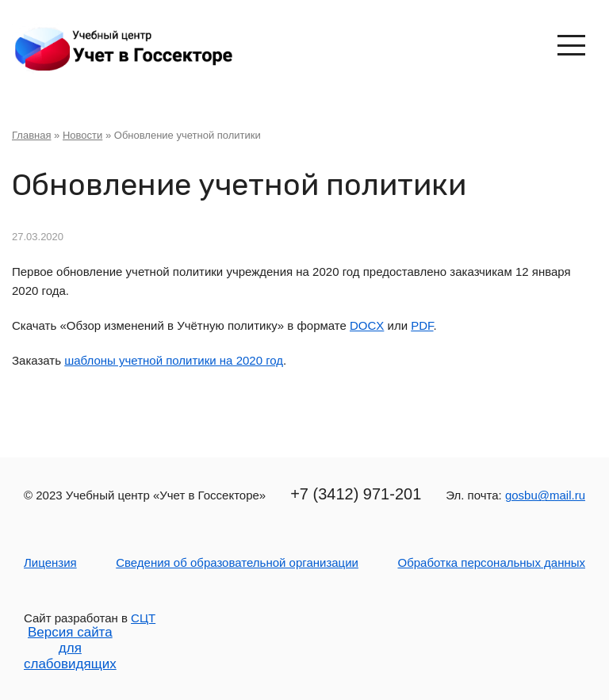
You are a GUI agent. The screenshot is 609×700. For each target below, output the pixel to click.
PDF (422, 325)
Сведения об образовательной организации (237, 562)
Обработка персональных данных (491, 562)
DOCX (367, 325)
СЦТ (143, 618)
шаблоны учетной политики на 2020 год (174, 360)
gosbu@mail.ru (545, 495)
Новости (82, 135)
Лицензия (50, 562)
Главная (31, 135)
